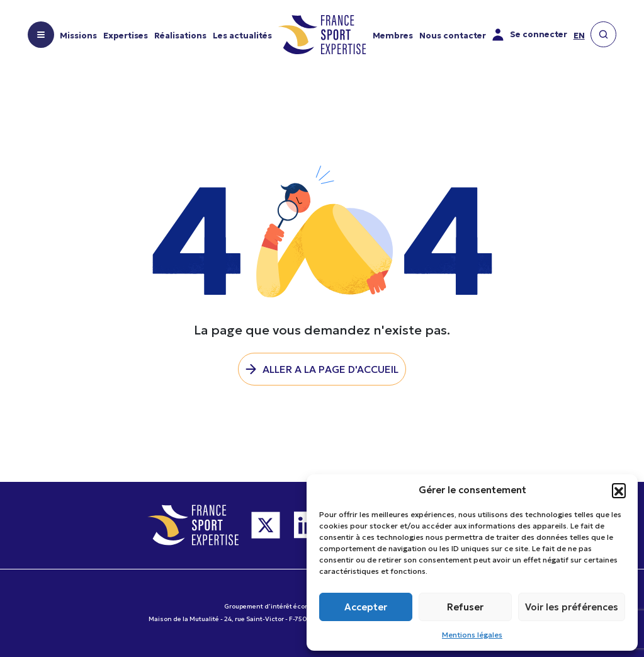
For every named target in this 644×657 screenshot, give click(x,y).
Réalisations (180, 36)
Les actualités (242, 36)
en (579, 36)
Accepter (366, 607)
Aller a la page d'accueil (330, 369)
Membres (393, 36)
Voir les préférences (572, 607)
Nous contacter (453, 36)
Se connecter (530, 35)
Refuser (465, 607)
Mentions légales (472, 635)
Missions (78, 36)
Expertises (126, 36)
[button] (619, 490)
